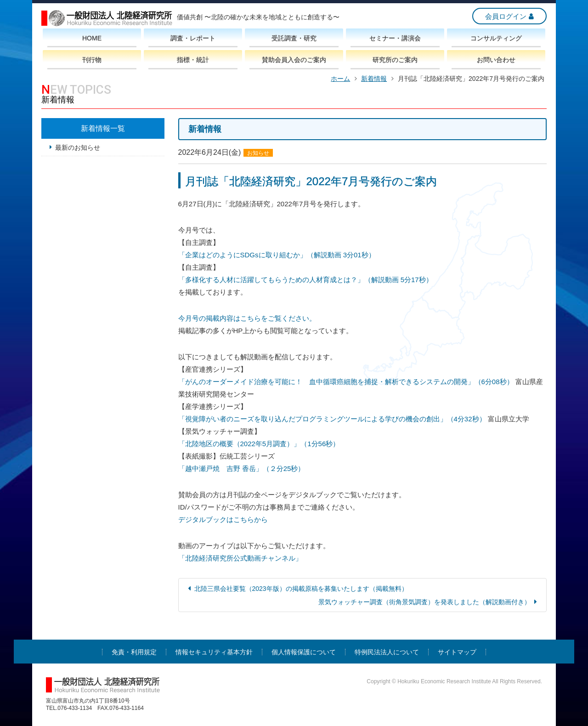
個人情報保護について (304, 652)
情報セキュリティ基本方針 (214, 652)
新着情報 (374, 79)
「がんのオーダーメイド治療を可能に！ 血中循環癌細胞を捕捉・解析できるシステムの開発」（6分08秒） (346, 382)
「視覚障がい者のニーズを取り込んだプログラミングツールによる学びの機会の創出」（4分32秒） (332, 419)
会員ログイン (506, 16)
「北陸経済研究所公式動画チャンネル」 (240, 558)
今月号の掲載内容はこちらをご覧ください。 (247, 318)
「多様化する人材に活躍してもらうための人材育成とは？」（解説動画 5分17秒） (305, 280)
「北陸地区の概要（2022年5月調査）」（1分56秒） (259, 444)
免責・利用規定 (134, 652)
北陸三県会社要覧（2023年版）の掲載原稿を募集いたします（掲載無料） (301, 589)
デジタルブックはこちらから (223, 519)
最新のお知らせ (78, 147)
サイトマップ (457, 652)
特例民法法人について (387, 652)
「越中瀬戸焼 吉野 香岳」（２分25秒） (242, 468)
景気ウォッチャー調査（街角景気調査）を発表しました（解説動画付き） (424, 602)
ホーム (340, 79)
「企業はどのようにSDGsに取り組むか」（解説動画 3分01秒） (277, 255)
